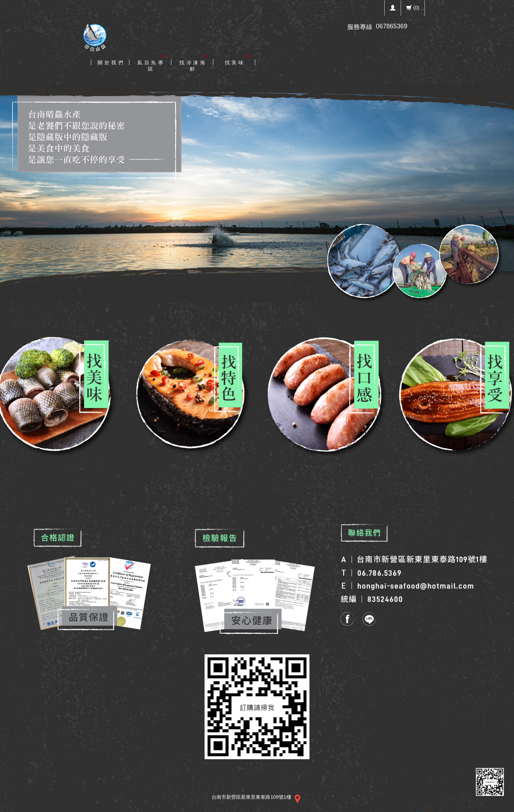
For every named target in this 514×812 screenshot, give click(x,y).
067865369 (392, 26)
